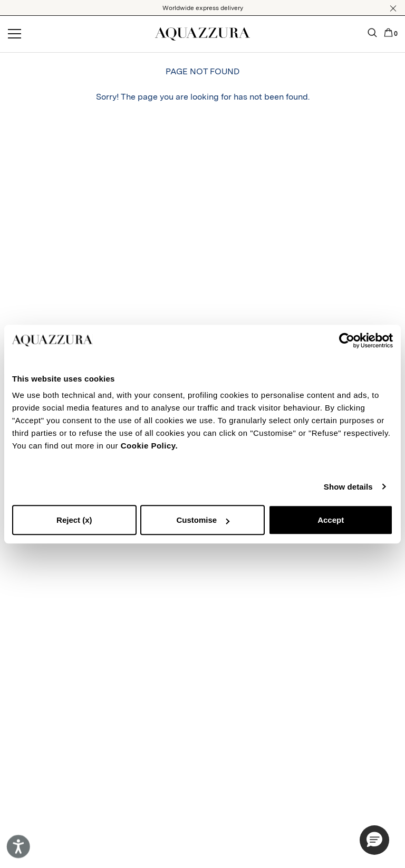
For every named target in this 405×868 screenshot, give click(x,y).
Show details (348, 487)
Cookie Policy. (149, 446)
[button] (393, 8)
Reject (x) (74, 520)
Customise (203, 520)
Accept (331, 520)
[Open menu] (15, 34)
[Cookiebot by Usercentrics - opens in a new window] (347, 340)
